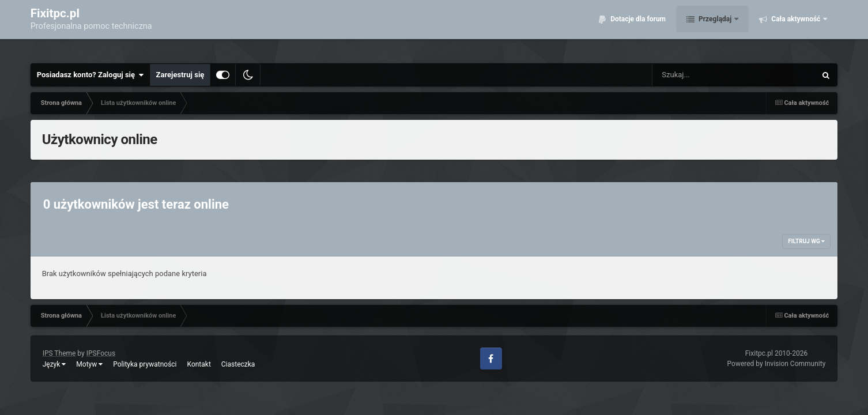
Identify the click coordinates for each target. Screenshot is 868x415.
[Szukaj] (708, 75)
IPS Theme (59, 353)
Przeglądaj (715, 29)
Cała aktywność (796, 29)
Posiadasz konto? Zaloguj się (90, 75)
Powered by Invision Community (777, 364)
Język (54, 364)
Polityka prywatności (145, 364)
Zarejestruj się (180, 75)
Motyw (89, 364)
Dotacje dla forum (637, 29)
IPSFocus (101, 353)
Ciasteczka (238, 364)
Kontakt (199, 364)
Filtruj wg (806, 241)
